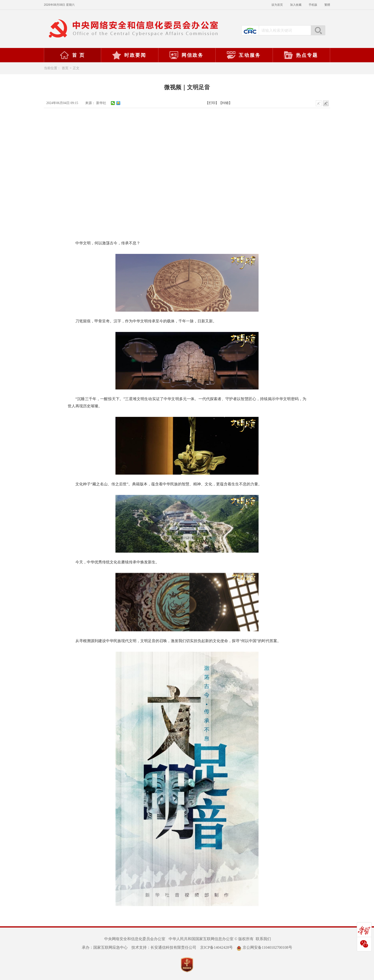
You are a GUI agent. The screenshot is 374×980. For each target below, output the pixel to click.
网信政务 (186, 55)
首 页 (72, 55)
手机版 (313, 5)
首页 (65, 68)
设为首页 (277, 5)
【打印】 (212, 103)
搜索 (318, 30)
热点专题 (301, 55)
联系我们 (263, 939)
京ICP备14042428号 (216, 947)
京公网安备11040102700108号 (264, 947)
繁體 (327, 5)
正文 (76, 68)
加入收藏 (296, 5)
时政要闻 (129, 55)
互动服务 (244, 55)
